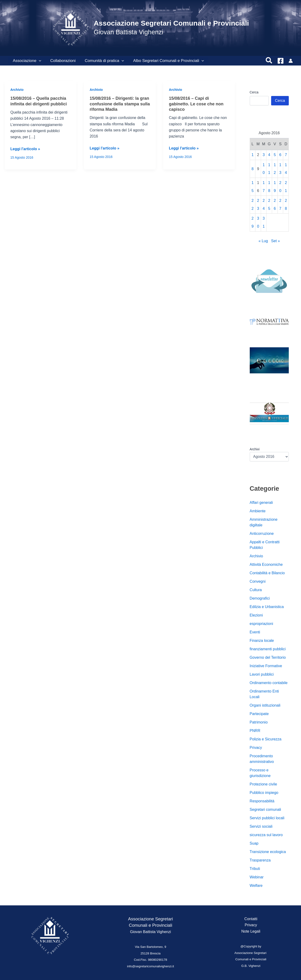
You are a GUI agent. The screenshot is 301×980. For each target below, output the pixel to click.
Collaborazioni (61, 61)
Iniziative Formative (266, 666)
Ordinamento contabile (269, 683)
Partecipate (259, 714)
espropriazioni (261, 624)
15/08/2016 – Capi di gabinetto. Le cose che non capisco (196, 104)
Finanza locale (262, 641)
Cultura (256, 590)
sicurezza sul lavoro (266, 835)
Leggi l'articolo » (25, 149)
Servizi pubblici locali (267, 818)
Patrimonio (259, 722)
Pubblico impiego (264, 793)
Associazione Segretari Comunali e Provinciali (171, 23)
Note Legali (251, 931)
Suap (254, 843)
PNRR (255, 731)
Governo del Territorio (268, 657)
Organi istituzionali (265, 705)
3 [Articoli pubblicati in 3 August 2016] (264, 155)
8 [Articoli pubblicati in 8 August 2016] (252, 169)
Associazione (26, 61)
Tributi (255, 869)
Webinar (257, 877)
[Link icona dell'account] (291, 61)
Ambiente (258, 511)
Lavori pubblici (262, 674)
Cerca (254, 92)
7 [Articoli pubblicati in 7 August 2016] (286, 155)
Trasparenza (260, 860)
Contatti (251, 919)
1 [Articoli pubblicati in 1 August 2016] (252, 155)
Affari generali (261, 503)
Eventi (255, 632)
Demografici (260, 598)
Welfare (256, 886)
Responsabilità (262, 801)
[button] (38, 61)
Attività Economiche (266, 565)
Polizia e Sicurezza (266, 739)
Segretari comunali (265, 810)
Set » (275, 241)
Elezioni (256, 615)
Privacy (256, 748)
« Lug (263, 241)
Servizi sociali (261, 826)
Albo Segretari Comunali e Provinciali (164, 61)
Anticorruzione (262, 534)
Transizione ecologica (268, 852)
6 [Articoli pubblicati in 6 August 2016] (280, 155)
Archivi (255, 449)
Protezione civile (263, 784)
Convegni (258, 581)
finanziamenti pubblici (268, 649)
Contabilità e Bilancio (267, 573)
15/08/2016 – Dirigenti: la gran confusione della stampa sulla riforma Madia (120, 104)
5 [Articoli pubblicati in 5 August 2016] (275, 155)
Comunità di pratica (101, 61)
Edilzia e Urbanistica (267, 607)
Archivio (17, 90)
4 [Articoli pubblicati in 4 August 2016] (269, 155)
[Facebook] (281, 61)
